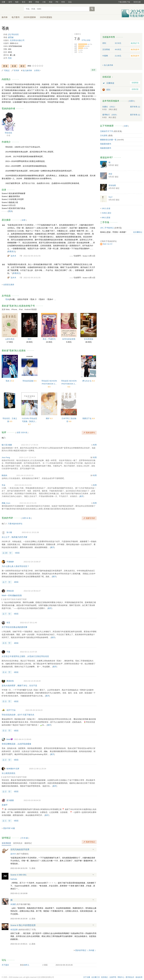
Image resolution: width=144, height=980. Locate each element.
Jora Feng (6, 457)
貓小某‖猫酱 (7, 445)
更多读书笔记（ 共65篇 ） (86, 950)
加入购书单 (27, 71)
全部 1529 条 (22, 432)
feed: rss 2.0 (108, 244)
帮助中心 (121, 977)
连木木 (13, 256)
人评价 (86, 40)
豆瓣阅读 (110, 83)
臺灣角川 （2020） (110, 115)
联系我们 (105, 977)
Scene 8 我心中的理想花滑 (23, 925)
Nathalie (14, 879)
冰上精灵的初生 (9, 773)
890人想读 (106, 218)
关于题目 (5, 965)
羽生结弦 (8, 133)
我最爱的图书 (106, 144)
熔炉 (48, 418)
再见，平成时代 (49, 339)
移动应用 (139, 977)
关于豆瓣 (87, 977)
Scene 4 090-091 (18, 875)
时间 (63, 2)
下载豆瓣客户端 (124, 2)
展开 (82, 496)
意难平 (5, 805)
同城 (37, 2)
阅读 (51, 2)
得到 (108, 90)
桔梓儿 (26, 965)
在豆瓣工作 (96, 977)
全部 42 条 (27, 518)
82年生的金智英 (69, 339)
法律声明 (113, 977)
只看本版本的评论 (15, 524)
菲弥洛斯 (112, 185)
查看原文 (12, 251)
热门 (4, 438)
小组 (44, 2)
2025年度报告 (46, 17)
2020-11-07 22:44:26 (28, 457)
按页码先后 (18, 843)
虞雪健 (11, 37)
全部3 (131, 101)
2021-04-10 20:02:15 (25, 475)
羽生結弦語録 (28, 381)
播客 (30, 2)
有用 (95, 445)
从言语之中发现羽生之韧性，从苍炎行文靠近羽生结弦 (25, 656)
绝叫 (30, 339)
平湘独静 (10, 562)
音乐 (24, 2)
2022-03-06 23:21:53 (23, 485)
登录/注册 (137, 2)
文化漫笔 (104, 135)
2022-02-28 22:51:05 (28, 503)
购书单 (5, 17)
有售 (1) (135, 107)
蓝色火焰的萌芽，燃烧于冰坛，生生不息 (19, 686)
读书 (10, 2)
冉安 (110, 174)
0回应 (17, 553)
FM (57, 2)
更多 (10, 211)
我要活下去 (87, 418)
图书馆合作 (130, 977)
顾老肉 (4, 475)
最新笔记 (28, 843)
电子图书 (16, 17)
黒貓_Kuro (6, 503)
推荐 (94, 70)
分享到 (37, 71)
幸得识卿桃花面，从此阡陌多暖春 (16, 744)
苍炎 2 (8, 381)
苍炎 (10, 58)
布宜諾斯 (14, 930)
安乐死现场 (89, 339)
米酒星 (13, 904)
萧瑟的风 (10, 681)
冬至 (8, 623)
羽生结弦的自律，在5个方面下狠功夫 (18, 715)
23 (6, 553)
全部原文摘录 (9, 285)
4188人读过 (106, 213)
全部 (24, 220)
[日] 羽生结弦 (13, 34)
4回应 (16, 582)
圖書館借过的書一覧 (108, 140)
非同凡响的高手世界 (20, 849)
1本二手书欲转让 (107, 228)
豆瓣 (3, 2)
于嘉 (8, 652)
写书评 (16, 71)
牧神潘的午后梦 (13, 769)
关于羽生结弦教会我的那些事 (14, 627)
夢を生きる (87, 381)
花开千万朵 (11, 710)
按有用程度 (6, 843)
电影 (17, 2)
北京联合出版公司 (17, 40)
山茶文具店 (10, 339)
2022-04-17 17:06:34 (30, 445)
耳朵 (4, 485)
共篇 (25, 838)
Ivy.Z (110, 197)
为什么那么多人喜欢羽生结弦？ (15, 566)
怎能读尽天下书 (107, 131)
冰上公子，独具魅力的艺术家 (14, 537)
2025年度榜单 (30, 17)
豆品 (70, 2)
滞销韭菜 (10, 591)
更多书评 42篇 (9, 828)
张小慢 (9, 532)
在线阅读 (135, 83)
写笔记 (7, 71)
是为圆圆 (10, 800)
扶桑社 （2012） (109, 107)
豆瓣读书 (12, 9)
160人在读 (106, 208)
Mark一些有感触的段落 (12, 595)
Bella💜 (10, 739)
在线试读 (135, 89)
